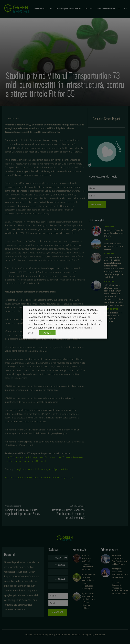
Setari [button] (31, 333)
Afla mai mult (86, 327)
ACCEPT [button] (47, 333)
